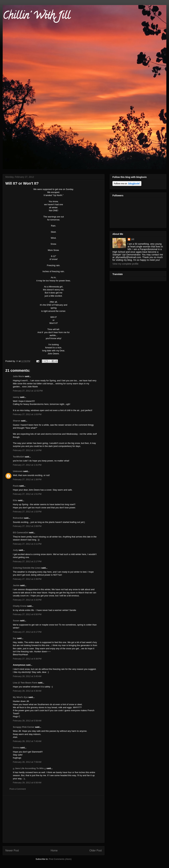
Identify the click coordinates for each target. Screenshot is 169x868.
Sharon (17, 421)
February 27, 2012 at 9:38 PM (27, 659)
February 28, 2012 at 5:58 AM (27, 721)
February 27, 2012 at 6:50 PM (27, 614)
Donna (16, 748)
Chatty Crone (20, 606)
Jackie (16, 585)
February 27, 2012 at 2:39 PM (27, 579)
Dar (15, 638)
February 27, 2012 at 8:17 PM (27, 632)
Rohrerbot (18, 518)
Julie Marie (18, 376)
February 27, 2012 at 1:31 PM (27, 465)
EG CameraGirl (21, 532)
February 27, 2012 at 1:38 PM (27, 479)
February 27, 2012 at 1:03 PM (27, 414)
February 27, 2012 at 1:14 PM (27, 450)
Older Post (96, 851)
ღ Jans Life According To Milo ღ (29, 768)
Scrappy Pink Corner (24, 727)
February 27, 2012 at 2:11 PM (27, 544)
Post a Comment (18, 789)
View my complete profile (125, 264)
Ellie (15, 500)
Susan (16, 621)
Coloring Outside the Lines (27, 568)
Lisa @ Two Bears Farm (25, 683)
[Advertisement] (54, 819)
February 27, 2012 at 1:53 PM (27, 512)
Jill (133, 239)
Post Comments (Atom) (60, 859)
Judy (16, 550)
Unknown (18, 471)
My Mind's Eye (20, 697)
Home (54, 851)
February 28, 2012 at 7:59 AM (27, 762)
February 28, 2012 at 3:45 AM (27, 676)
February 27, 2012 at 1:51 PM (27, 494)
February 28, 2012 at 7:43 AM (27, 741)
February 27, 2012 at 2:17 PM (27, 561)
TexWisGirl (18, 457)
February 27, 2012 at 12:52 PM (28, 391)
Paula (16, 486)
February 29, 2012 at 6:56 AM (27, 783)
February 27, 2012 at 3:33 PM (27, 600)
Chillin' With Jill (36, 17)
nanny (16, 397)
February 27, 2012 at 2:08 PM (27, 526)
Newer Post (12, 851)
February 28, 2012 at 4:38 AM (27, 691)
